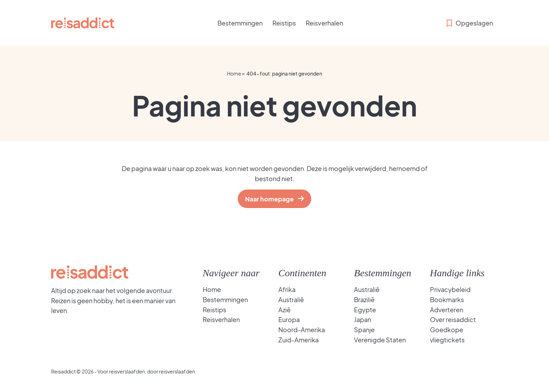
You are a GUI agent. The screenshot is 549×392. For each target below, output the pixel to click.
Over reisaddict (453, 319)
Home (234, 73)
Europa (289, 319)
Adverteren (447, 310)
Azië (284, 310)
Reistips (284, 23)
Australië (291, 300)
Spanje (364, 330)
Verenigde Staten (380, 340)
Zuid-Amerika (298, 340)
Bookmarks (447, 300)
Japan (363, 319)
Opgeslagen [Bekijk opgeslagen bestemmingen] (469, 23)
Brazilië (364, 300)
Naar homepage (271, 199)
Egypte (365, 310)
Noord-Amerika (302, 330)
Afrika (287, 289)
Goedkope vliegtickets (447, 335)
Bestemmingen (240, 23)
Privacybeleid (450, 289)
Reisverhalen (324, 23)
